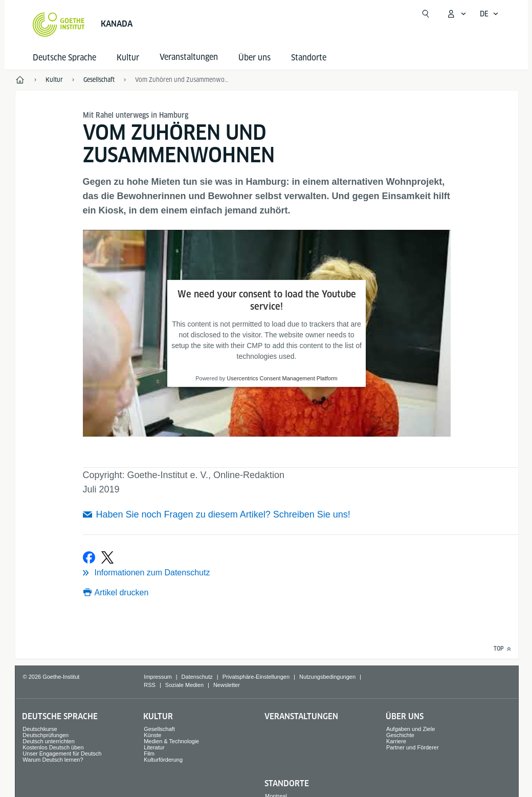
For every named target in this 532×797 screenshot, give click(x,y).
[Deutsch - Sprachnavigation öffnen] (489, 14)
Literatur (154, 747)
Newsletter (227, 685)
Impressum (158, 677)
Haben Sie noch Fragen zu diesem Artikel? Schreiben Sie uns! (223, 514)
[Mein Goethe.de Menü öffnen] (456, 14)
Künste (152, 735)
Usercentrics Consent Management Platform (282, 378)
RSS (150, 685)
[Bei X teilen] (107, 557)
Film (149, 753)
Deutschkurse (40, 729)
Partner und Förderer (413, 747)
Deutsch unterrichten (49, 741)
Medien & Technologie (171, 741)
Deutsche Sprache (64, 58)
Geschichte (400, 735)
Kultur (128, 58)
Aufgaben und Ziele (411, 729)
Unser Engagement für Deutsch (62, 753)
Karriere (396, 741)
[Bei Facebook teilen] (89, 557)
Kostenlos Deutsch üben (53, 747)
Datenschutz (197, 677)
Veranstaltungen (301, 716)
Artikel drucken (122, 593)
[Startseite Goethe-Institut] (59, 25)
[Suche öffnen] (426, 14)
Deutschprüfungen (46, 735)
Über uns (254, 58)
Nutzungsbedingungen (327, 677)
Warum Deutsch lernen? (53, 760)
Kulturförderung (163, 760)
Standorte (309, 58)
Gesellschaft (159, 729)
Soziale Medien (184, 685)
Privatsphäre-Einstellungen (256, 677)
